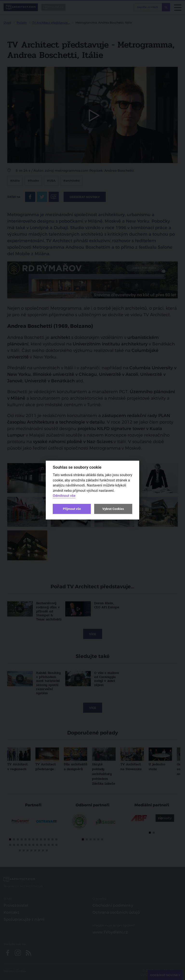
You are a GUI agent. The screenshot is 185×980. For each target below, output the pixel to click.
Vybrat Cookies (113, 509)
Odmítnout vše (64, 496)
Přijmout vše (72, 509)
